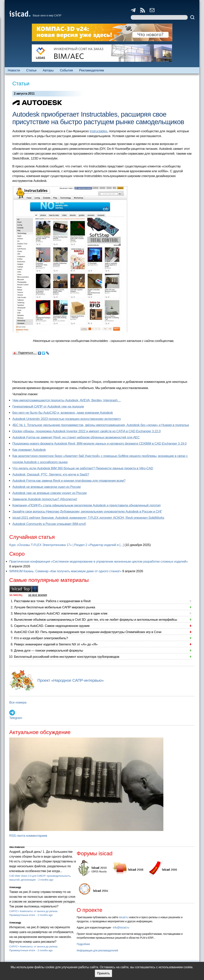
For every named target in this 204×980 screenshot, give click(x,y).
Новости (14, 70)
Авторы (48, 70)
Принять (103, 973)
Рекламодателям (92, 70)
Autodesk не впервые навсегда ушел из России (47, 487)
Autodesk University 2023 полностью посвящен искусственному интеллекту (67, 419)
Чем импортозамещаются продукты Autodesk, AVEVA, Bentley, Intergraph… (67, 400)
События (66, 70)
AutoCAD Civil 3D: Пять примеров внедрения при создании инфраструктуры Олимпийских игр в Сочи (88, 632)
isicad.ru (124, 917)
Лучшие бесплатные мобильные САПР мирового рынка (55, 607)
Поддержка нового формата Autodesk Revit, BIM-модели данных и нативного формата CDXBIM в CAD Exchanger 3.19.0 (99, 444)
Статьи (31, 70)
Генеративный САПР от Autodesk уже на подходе (48, 406)
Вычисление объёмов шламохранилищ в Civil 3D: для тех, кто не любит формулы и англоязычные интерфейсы (96, 620)
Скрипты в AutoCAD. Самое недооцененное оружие (52, 626)
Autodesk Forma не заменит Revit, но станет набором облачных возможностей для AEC (76, 437)
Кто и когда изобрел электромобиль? (41, 638)
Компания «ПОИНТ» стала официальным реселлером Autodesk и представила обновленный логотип (86, 505)
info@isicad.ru (121, 927)
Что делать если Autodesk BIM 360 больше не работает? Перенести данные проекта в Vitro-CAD (83, 468)
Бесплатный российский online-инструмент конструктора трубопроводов (67, 657)
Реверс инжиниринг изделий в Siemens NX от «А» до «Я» (56, 644)
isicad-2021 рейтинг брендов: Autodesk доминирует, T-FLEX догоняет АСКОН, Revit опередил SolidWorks (88, 518)
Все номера (18, 702)
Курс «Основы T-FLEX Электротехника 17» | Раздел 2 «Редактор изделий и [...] (66, 545)
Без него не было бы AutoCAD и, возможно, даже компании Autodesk (63, 413)
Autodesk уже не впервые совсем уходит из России (50, 493)
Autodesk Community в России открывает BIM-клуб (49, 524)
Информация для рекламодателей (97, 950)
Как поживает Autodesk (29, 450)
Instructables (98, 131)
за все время (38, 595)
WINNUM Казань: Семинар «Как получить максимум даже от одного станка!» (65, 571)
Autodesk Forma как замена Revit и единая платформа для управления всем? (69, 481)
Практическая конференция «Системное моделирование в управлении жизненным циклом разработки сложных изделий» (99, 562)
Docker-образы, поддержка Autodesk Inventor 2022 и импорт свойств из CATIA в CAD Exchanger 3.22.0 (86, 431)
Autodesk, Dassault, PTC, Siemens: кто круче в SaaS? (51, 474)
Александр (15, 887)
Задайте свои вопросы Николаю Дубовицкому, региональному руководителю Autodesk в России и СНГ (87, 512)
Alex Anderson (17, 847)
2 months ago (46, 880)
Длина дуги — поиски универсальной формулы (49, 651)
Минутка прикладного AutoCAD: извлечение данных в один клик (61, 613)
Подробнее (83, 944)
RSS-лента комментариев (28, 836)
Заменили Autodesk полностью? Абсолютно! (45, 499)
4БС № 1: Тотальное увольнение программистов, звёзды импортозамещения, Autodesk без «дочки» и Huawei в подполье (101, 425)
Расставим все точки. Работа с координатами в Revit (52, 601)
